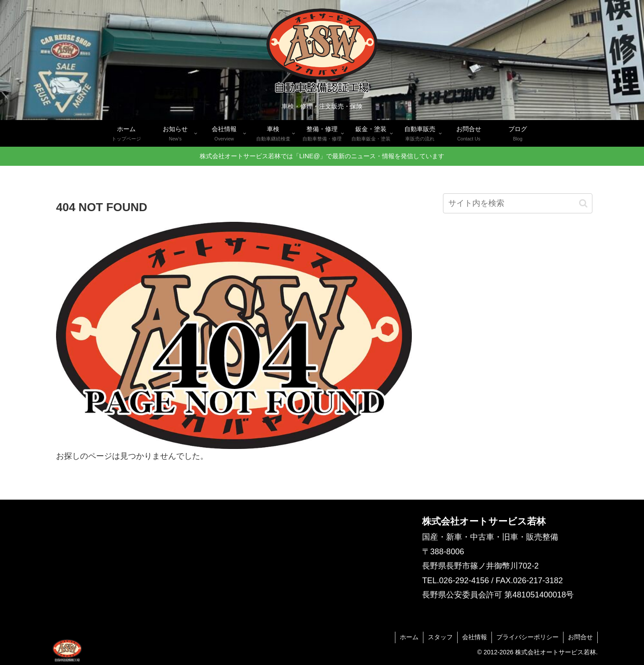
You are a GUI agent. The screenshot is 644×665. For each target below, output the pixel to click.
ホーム (409, 637)
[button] (583, 203)
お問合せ (580, 637)
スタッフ (440, 637)
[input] (518, 203)
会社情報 (475, 637)
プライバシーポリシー (527, 637)
